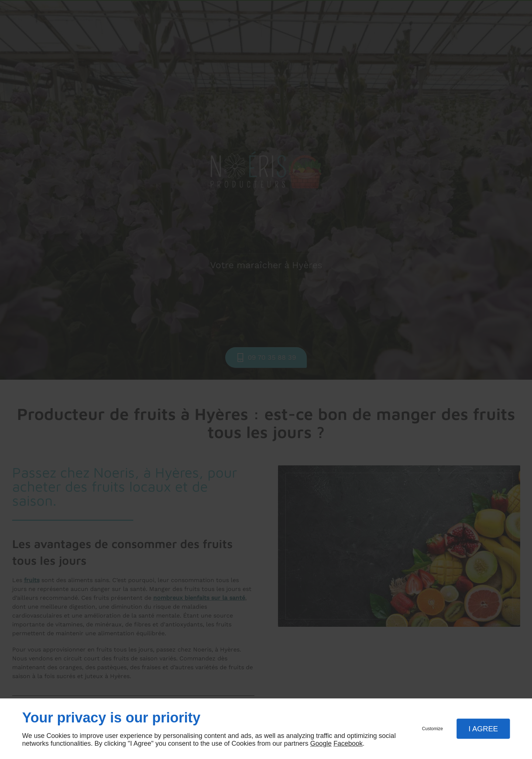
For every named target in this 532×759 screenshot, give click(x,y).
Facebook (348, 743)
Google (321, 743)
